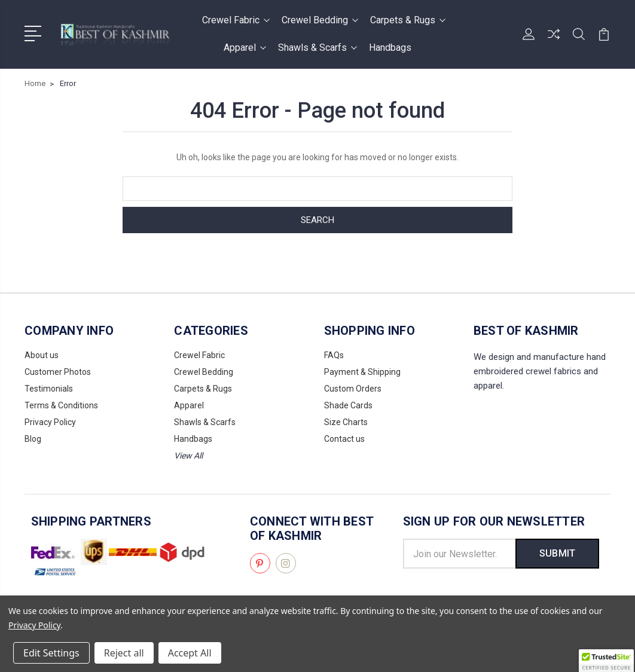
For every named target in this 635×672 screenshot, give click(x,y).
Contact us (344, 439)
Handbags (390, 48)
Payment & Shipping (362, 372)
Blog (33, 439)
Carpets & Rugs (408, 20)
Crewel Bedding (320, 20)
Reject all (124, 653)
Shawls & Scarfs (317, 48)
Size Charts (346, 422)
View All (188, 456)
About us (42, 355)
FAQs (334, 355)
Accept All (190, 653)
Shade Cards (348, 405)
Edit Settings (51, 653)
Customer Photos (58, 372)
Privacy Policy (50, 422)
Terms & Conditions (61, 405)
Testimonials (49, 389)
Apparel (245, 48)
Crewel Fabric (236, 20)
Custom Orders (353, 389)
